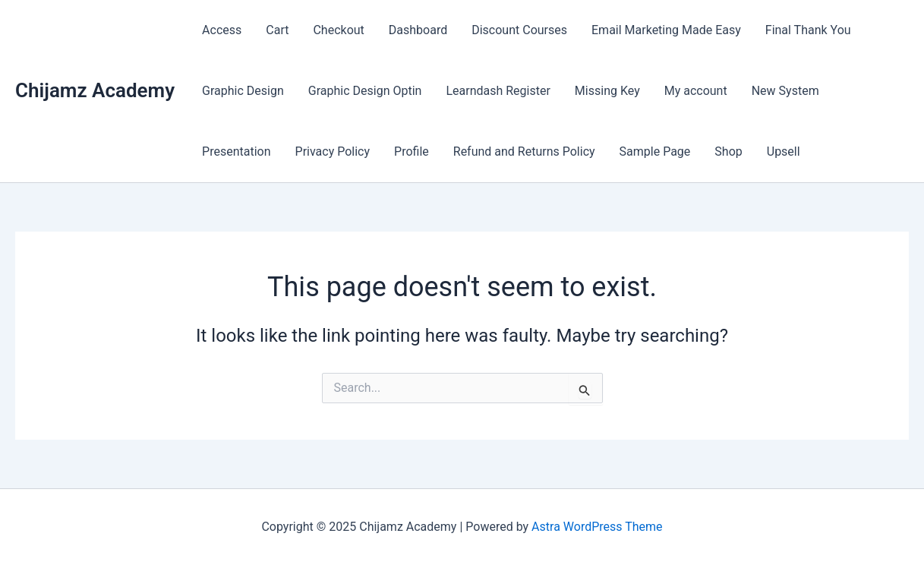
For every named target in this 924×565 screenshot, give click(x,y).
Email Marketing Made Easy (666, 30)
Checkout (338, 30)
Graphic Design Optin (365, 91)
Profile (412, 152)
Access (222, 30)
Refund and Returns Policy (524, 152)
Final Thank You (808, 30)
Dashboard (418, 30)
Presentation (236, 152)
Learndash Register (498, 91)
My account (696, 91)
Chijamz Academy (95, 90)
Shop (728, 152)
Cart (277, 30)
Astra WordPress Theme (597, 527)
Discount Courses (519, 30)
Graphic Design (243, 91)
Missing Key (607, 91)
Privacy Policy (333, 152)
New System (785, 91)
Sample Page (655, 152)
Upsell (784, 152)
